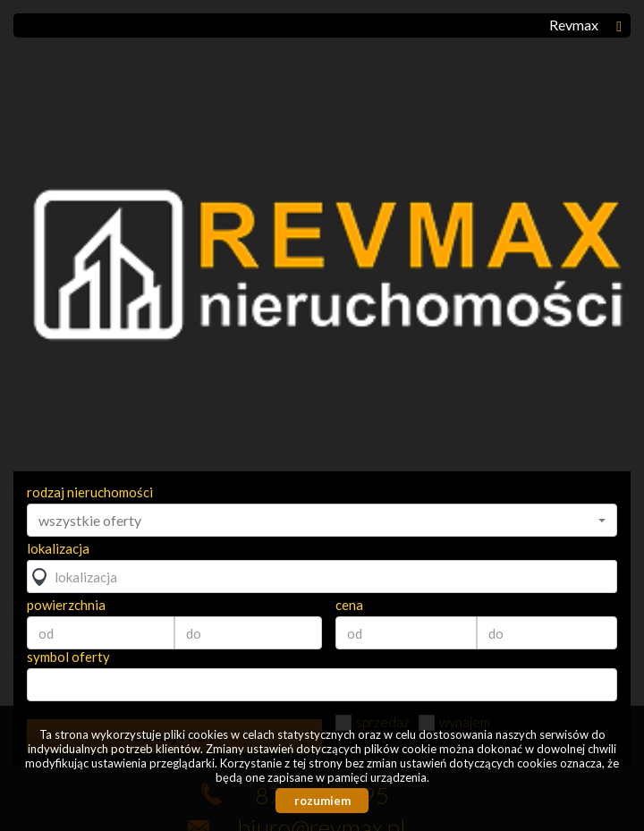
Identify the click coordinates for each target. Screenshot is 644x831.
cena (349, 605)
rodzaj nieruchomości (90, 492)
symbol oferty (68, 657)
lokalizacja (58, 548)
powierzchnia (66, 605)
